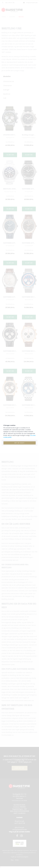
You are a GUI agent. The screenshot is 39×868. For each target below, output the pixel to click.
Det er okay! (19, 443)
